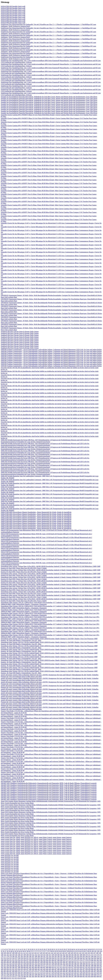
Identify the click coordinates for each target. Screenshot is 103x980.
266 (53, 960)
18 (28, 949)
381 (72, 966)
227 (44, 958)
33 (59, 949)
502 (8, 973)
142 (8, 955)
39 (71, 949)
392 (2, 967)
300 (47, 962)
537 (5, 975)
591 (56, 976)
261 (39, 960)
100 (93, 951)
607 (101, 976)
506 (19, 973)
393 (5, 967)
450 (64, 969)
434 (19, 969)
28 (49, 949)
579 (22, 976)
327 (22, 964)
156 (47, 955)
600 (81, 976)
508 (25, 973)
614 (19, 978)
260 (36, 960)
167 (78, 955)
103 (101, 951)
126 (63, 953)
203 (78, 957)
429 (5, 969)
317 (95, 962)
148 (25, 955)
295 (33, 962)
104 (2, 953)
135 (89, 953)
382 (75, 966)
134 (86, 953)
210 (98, 957)
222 (30, 958)
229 (50, 958)
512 (36, 973)
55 (2, 951)
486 (64, 971)
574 (8, 976)
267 (56, 960)
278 (87, 960)
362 (19, 966)
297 (39, 962)
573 (5, 976)
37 (67, 949)
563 (78, 975)
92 (76, 951)
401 (27, 967)
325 (16, 964)
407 (44, 967)
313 (84, 962)
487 (67, 971)
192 (47, 957)
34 (61, 949)
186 (30, 957)
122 (52, 953)
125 (60, 953)
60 (12, 951)
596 (70, 976)
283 (101, 960)
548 (36, 975)
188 (36, 957)
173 (95, 955)
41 (75, 949)
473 (27, 971)
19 (30, 949)
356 (2, 966)
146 (19, 955)
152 (36, 955)
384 (81, 966)
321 (5, 964)
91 (74, 951)
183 (22, 957)
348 (81, 964)
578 (19, 976)
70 (32, 951)
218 (19, 958)
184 (25, 957)
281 (95, 960)
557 (61, 975)
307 (67, 962)
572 (2, 976)
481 (50, 971)
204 (81, 957)
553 (50, 975)
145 (16, 955)
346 (75, 964)
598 (75, 976)
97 (86, 951)
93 (78, 951)
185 (27, 957)
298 (41, 962)
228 (47, 958)
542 (19, 975)
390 (98, 966)
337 (50, 964)
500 (2, 973)
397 (16, 967)
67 (26, 951)
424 (92, 967)
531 (89, 973)
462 (98, 969)
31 (55, 949)
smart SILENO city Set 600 (10, 855)
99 (90, 951)
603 (89, 976)
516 (47, 973)
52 (97, 949)
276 (81, 960)
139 (100, 953)
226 (41, 958)
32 (57, 949)
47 (87, 949)
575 (10, 976)
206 (87, 957)
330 (30, 964)
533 (95, 973)
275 (78, 960)
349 (84, 964)
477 (39, 971)
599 (78, 976)
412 (58, 967)
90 (72, 951)
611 (10, 978)
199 (67, 957)
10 (12, 949)
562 (75, 975)
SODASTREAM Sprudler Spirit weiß (13, 6)
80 (52, 951)
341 (61, 964)
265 (50, 960)
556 (58, 975)
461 (95, 969)
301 (50, 962)
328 (25, 964)
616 (24, 978)
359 (10, 966)
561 (72, 975)
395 (10, 967)
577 (16, 976)
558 (64, 975)
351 (89, 964)
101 (95, 951)
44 (81, 949)
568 (92, 975)
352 (92, 964)
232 (58, 958)
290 (19, 962)
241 (84, 958)
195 (56, 957)
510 (30, 973)
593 (61, 976)
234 (64, 958)
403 (33, 967)
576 (13, 976)
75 (42, 951)
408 (47, 967)
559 (67, 975)
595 (67, 976)
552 (47, 975)
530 (86, 973)
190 (41, 957)
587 (44, 976)
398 (19, 967)
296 (36, 962)
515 (44, 973)
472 (25, 971)
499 (101, 971)
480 (47, 971)
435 (22, 969)
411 (55, 967)
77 (46, 951)
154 (41, 955)
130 (75, 953)
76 (44, 951)
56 (4, 951)
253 (16, 960)
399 (22, 967)
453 (72, 969)
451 (67, 969)
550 (41, 975)
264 (47, 960)
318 (98, 962)
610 (8, 978)
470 (19, 971)
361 (16, 966)
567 (89, 975)
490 (75, 971)
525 (72, 973)
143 (10, 955)
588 (47, 976)
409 (50, 967)
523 (67, 973)
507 (22, 973)
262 (41, 960)
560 (70, 975)
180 (13, 957)
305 (61, 962)
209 (95, 957)
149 (27, 955)
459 (89, 969)
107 (10, 953)
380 (70, 966)
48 (89, 949)
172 (92, 955)
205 (84, 957)
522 (64, 973)
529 (84, 973)
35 (63, 949)
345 (72, 964)
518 (53, 973)
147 (22, 955)
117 (38, 953)
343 (67, 964)
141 (5, 955)
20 (32, 949)
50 (93, 949)
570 (98, 975)
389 (95, 966)
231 (56, 958)
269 (61, 960)
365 (27, 966)
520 (58, 973)
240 (81, 958)
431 (10, 969)
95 (82, 951)
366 (30, 966)
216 (13, 958)
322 (8, 964)
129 (72, 953)
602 (87, 976)
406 (41, 967)
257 (27, 960)
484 (58, 971)
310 (75, 962)
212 (2, 958)
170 (87, 955)
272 (70, 960)
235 (67, 958)
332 (36, 964)
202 (75, 957)
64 (20, 951)
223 (33, 958)
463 (101, 969)
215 (10, 958)
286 (8, 962)
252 (13, 960)
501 (5, 973)
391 (101, 966)
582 (30, 976)
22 (37, 949)
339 (56, 964)
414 (64, 967)
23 (39, 949)
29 (51, 949)
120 (46, 953)
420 (81, 967)
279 (89, 960)
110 (19, 953)
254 (19, 960)
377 (61, 966)
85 (62, 951)
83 (58, 951)
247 (101, 958)
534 (98, 973)
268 (58, 960)
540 (13, 975)
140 (2, 955)
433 (16, 969)
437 (27, 969)
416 (70, 967)
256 (25, 960)
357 (5, 966)
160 (58, 955)
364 (25, 966)
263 (44, 960)
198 (64, 957)
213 (5, 958)
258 (30, 960)
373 (50, 966)
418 (75, 967)
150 (30, 955)
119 (44, 953)
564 (81, 975)
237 (72, 958)
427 (100, 967)
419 (78, 967)
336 (47, 964)
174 (98, 955)
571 (101, 975)
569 (95, 975)
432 (13, 969)
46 (85, 949)
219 (22, 958)
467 (10, 971)
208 (92, 957)
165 (72, 955)
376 (58, 966)
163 (67, 955)
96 (84, 951)
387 (89, 966)
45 (83, 949)
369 (39, 966)
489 (72, 971)
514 (41, 973)
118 (41, 953)
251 (10, 960)
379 (67, 966)
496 (92, 971)
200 (70, 957)
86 (64, 951)
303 (56, 962)
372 (47, 966)
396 (13, 967)
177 (5, 957)
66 (24, 951)
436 (25, 969)
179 (10, 957)
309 (72, 962)
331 (33, 964)
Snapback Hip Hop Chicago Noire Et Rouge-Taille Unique (20, 332)
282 (98, 960)
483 (56, 971)
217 (16, 958)
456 (81, 969)
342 (64, 964)
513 (39, 973)
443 (44, 969)
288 (13, 962)
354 (98, 964)
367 (33, 966)
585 (39, 976)
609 (5, 978)
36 (65, 949)
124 (58, 953)
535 (100, 973)
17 (26, 949)
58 (8, 951)
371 (44, 966)
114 (30, 953)
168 (81, 955)
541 (16, 975)
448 (58, 969)
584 (36, 976)
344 (70, 964)
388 (92, 966)
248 (2, 960)
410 (53, 967)
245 (95, 958)
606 (98, 976)
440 (36, 969)
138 (97, 953)
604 (92, 976)
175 (101, 955)
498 (98, 971)
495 (89, 971)
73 (38, 951)
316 (92, 962)
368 (36, 966)
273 (72, 960)
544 (25, 975)
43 (79, 949)
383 (78, 966)
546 (30, 975)
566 (87, 975)
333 (39, 964)
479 (44, 971)
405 (39, 967)
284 (2, 962)
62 (16, 951)
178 (8, 957)
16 (24, 949)
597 (72, 976)
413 (61, 967)
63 (18, 951)
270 (64, 960)
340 (58, 964)
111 (22, 953)
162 (64, 955)
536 (2, 975)
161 (61, 955)
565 (84, 975)
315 (89, 962)
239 (78, 958)
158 (53, 955)
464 (2, 971)
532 (92, 973)
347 (78, 964)
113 (27, 953)
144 (13, 955)
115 (33, 953)
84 (60, 951)
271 (67, 960)
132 (80, 953)
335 (44, 964)
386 (87, 966)
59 (10, 951)
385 (84, 966)
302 (53, 962)
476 (36, 971)
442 (41, 969)
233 (61, 958)
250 (8, 960)
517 (50, 973)
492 (81, 971)
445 (50, 969)
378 (64, 966)
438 (30, 969)
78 (48, 951)
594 (64, 976)
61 (14, 951)
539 (10, 975)
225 (39, 958)
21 (35, 949)
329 (27, 964)
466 (8, 971)
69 (30, 951)
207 (89, 957)
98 (88, 951)
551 (44, 975)
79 (50, 951)
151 (33, 955)
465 (5, 971)
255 (22, 960)
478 (41, 971)
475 (33, 971)
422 (86, 967)
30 (53, 949)
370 (41, 966)
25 (43, 949)
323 (10, 964)
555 (56, 975)
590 (53, 976)
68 (28, 951)
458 (87, 969)
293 (27, 962)
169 (84, 955)
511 (33, 973)
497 (95, 971)
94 (80, 951)
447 (56, 969)
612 (13, 978)
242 (87, 958)
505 (16, 973)
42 (77, 949)
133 (83, 953)
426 (98, 967)
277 (84, 960)
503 (10, 973)
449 (61, 969)
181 (16, 957)
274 (75, 960)
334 (41, 964)
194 (53, 957)
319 (100, 962)
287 (10, 962)
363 (22, 966)
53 (99, 949)
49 (91, 949)
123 (55, 953)
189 (39, 957)
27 (47, 949)
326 (19, 964)
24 (41, 949)
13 (18, 949)
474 (30, 971)
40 (73, 949)
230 (53, 958)
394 (8, 967)
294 (30, 962)
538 (8, 975)
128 (69, 953)
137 (94, 953)
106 (8, 953)
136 (91, 953)
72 (36, 951)
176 (2, 957)
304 (58, 962)
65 (22, 951)
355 (101, 964)
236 (70, 958)
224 (36, 958)
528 (81, 973)
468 (13, 971)
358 (8, 966)
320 (2, 964)
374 (53, 966)
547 (33, 975)
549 (39, 975)
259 (33, 960)
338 (53, 964)
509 (27, 973)
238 (75, 958)
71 (34, 951)
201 (72, 957)
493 (84, 971)
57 (6, 951)
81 (54, 951)
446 (53, 969)
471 (22, 971)
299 (44, 962)
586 (41, 976)
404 (36, 967)
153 (39, 955)
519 (55, 973)
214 (8, 958)
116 (35, 953)
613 (16, 978)
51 (95, 949)
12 (16, 949)
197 (61, 957)
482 (53, 971)
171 (89, 955)
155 (44, 955)
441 (39, 969)
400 (25, 967)
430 (8, 969)
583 (33, 976)
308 (70, 962)
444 (47, 969)
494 (87, 971)
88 (68, 951)
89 (70, 951)
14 (20, 949)
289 (16, 962)
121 (49, 953)
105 (5, 953)
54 (101, 949)
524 (70, 973)
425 (95, 967)
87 (66, 951)
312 (81, 962)
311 (78, 962)
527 (78, 973)
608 (2, 978)
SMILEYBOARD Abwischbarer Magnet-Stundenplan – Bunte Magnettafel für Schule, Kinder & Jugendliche (36, 512)
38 (69, 949)
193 (50, 957)
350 (87, 964)
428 (2, 969)
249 (5, 960)
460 (92, 969)
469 (16, 971)
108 (13, 953)
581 (27, 976)
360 (13, 966)
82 (56, 951)
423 (89, 967)
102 (98, 951)
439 (33, 969)
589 (50, 976)
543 (22, 975)
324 (13, 964)
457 (84, 969)
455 (78, 969)
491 (78, 971)
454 (75, 969)
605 (95, 976)
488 (70, 971)
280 (92, 960)
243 (89, 958)
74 (40, 951)
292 (25, 962)
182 (19, 957)
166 (75, 955)
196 (58, 957)
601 (84, 976)
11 (14, 949)
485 (61, 971)
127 (66, 953)
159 (56, 955)
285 (5, 962)
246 (98, 958)
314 (86, 962)
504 (13, 973)
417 (72, 967)
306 (64, 962)
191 (44, 957)
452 (70, 969)
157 (50, 955)
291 (22, 962)
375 (56, 966)
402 (30, 967)
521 (61, 973)
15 (22, 949)
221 (27, 958)
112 (24, 953)
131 (77, 953)
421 (84, 967)
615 (22, 978)
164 (70, 955)
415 (67, 967)
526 (75, 973)
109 (16, 953)
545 (27, 975)
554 (53, 975)
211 (101, 957)
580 (25, 976)
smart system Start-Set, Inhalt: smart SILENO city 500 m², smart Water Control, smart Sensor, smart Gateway (36, 837)
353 (95, 964)
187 (33, 957)
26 (45, 949)
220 (25, 958)
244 (92, 958)
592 (58, 976)
